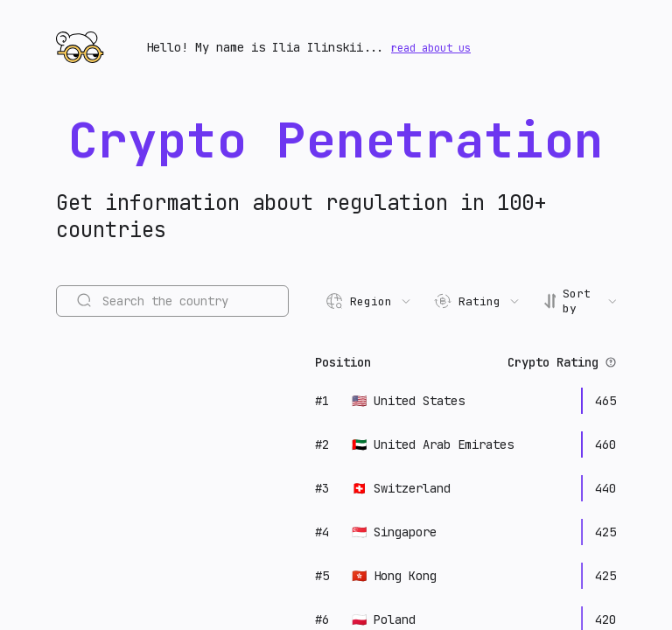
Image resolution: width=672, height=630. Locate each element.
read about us (431, 48)
